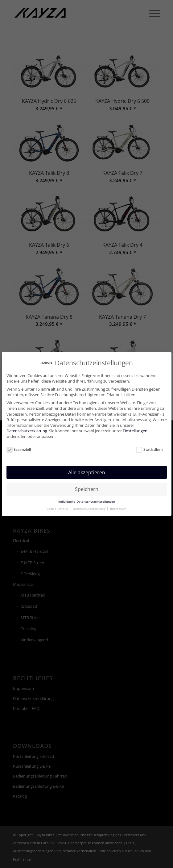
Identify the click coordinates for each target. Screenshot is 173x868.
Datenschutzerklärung (27, 427)
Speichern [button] (87, 485)
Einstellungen (135, 427)
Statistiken (149, 446)
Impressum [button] (118, 505)
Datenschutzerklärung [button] (89, 505)
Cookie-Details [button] (58, 505)
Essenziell (19, 446)
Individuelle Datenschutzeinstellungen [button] (87, 498)
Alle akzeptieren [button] (87, 468)
